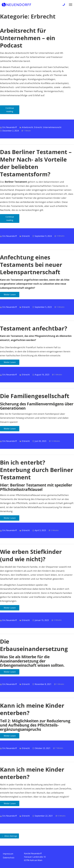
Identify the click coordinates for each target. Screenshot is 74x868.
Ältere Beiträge (11, 836)
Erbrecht (38, 127)
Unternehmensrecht (52, 127)
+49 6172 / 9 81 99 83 (64, 5)
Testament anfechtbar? (34, 328)
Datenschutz (9, 858)
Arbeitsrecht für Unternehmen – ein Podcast (28, 38)
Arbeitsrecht (27, 127)
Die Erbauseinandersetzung (34, 645)
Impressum (8, 854)
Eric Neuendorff (10, 127)
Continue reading (12, 110)
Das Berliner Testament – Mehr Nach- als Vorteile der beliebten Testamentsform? (36, 163)
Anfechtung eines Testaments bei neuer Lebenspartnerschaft (31, 265)
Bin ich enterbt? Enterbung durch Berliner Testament (37, 470)
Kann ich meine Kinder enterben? (32, 709)
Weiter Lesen (10, 295)
